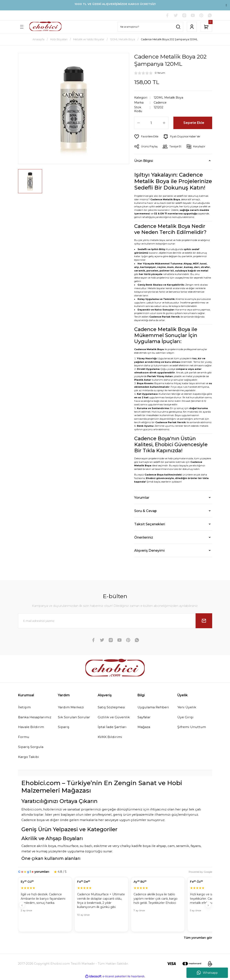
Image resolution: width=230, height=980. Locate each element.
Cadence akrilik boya (39, 847)
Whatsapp (207, 973)
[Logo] (45, 27)
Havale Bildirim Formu (31, 732)
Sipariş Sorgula (31, 748)
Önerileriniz (144, 538)
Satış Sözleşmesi (112, 708)
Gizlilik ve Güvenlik (114, 717)
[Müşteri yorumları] (115, 906)
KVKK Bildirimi (110, 737)
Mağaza (144, 727)
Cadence (160, 103)
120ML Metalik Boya (169, 98)
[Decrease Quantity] (139, 123)
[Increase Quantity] (164, 123)
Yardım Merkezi (71, 708)
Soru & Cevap (145, 511)
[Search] (150, 27)
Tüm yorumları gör (198, 938)
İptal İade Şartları (113, 727)
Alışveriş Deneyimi (149, 551)
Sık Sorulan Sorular (74, 717)
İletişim (24, 708)
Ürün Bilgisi (144, 161)
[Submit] (204, 621)
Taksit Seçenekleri (150, 524)
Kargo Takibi (29, 758)
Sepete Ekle (194, 123)
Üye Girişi (186, 717)
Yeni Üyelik (187, 708)
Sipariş (64, 727)
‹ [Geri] (22, 906)
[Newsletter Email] (115, 621)
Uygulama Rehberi (154, 708)
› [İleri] (208, 906)
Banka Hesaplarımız (35, 717)
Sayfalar (144, 717)
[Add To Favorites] (147, 137)
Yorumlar (142, 498)
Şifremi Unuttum (192, 727)
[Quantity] (151, 123)
